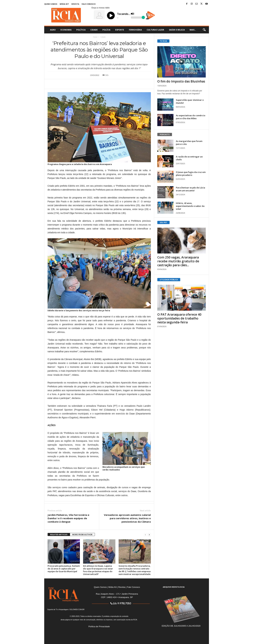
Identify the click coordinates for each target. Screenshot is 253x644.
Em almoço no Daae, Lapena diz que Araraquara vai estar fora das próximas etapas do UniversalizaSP (98, 570)
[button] (204, 30)
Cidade (94, 30)
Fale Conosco (89, 4)
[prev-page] (145, 535)
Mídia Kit (64, 4)
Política (81, 30)
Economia (66, 30)
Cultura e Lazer (155, 30)
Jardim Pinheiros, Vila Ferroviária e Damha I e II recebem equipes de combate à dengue (68, 518)
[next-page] (149, 535)
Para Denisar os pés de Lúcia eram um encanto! (190, 189)
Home (95, 37)
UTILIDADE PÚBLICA (169, 280)
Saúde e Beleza (177, 30)
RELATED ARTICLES (59, 534)
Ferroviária (135, 30)
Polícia (106, 30)
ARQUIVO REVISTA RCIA (174, 587)
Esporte (120, 30)
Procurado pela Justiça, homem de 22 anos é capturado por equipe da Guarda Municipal (64, 569)
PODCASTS (165, 134)
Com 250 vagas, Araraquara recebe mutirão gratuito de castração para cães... (178, 261)
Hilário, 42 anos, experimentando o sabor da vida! (190, 206)
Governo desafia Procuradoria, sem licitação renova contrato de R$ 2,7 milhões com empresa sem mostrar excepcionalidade (135, 570)
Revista (75, 4)
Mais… (193, 30)
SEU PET (163, 222)
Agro (53, 30)
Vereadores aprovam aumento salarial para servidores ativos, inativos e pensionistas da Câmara (127, 518)
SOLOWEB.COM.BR (77, 610)
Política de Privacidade (99, 626)
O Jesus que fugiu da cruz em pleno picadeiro (191, 174)
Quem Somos (51, 4)
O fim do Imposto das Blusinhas (181, 81)
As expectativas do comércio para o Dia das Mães (191, 117)
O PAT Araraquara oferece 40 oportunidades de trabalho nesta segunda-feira (179, 318)
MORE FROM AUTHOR (82, 534)
